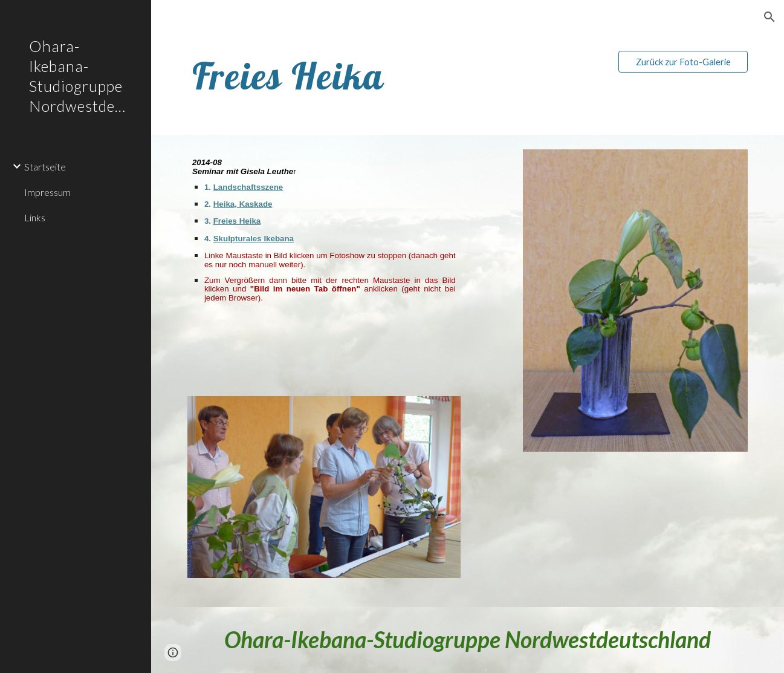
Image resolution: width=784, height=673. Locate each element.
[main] (348, 76)
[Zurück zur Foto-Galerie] (683, 62)
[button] (769, 17)
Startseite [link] (45, 167)
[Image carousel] (324, 495)
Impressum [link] (47, 192)
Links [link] (35, 217)
